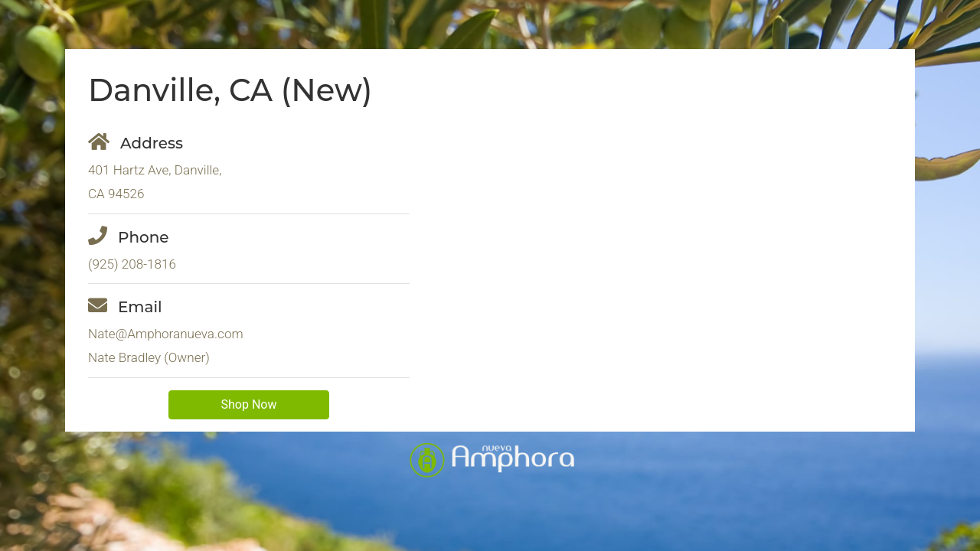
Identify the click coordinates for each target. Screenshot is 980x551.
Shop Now (249, 404)
